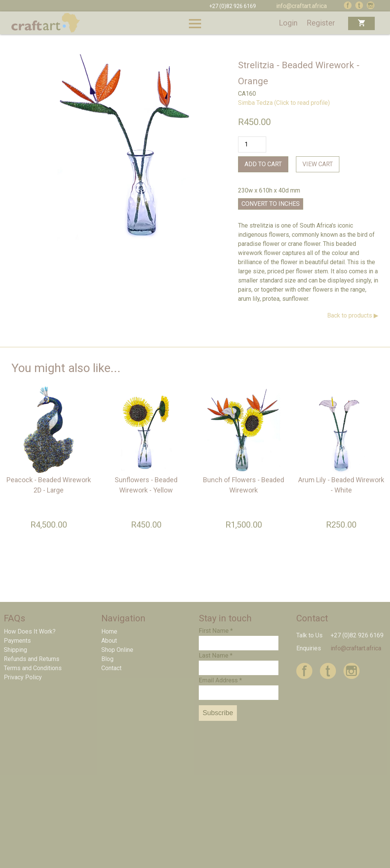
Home (109, 631)
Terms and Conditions (33, 668)
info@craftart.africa (301, 6)
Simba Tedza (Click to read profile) (284, 103)
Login (288, 23)
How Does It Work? (30, 631)
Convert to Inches (271, 204)
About (109, 641)
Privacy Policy (23, 677)
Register (321, 23)
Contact (111, 668)
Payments (17, 641)
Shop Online (117, 650)
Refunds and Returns (32, 659)
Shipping (15, 650)
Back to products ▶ (353, 315)
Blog (107, 659)
